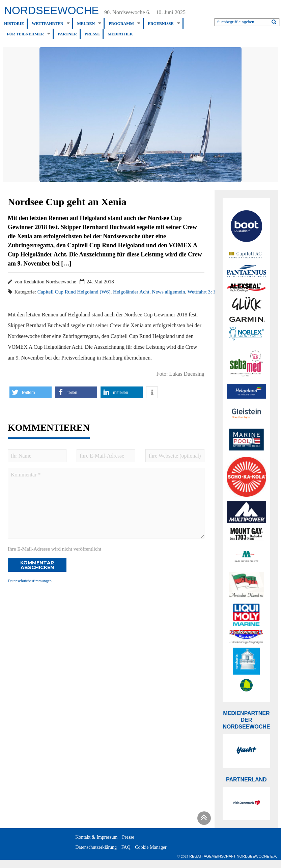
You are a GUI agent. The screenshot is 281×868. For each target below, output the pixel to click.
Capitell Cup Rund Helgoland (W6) (74, 292)
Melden (86, 24)
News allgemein (168, 292)
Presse (92, 34)
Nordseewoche (51, 10)
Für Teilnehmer (25, 34)
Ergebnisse (161, 24)
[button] (31, 392)
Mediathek (120, 34)
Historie (14, 24)
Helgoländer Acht (131, 292)
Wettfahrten (47, 24)
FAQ (126, 847)
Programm (121, 24)
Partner (67, 34)
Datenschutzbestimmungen (30, 581)
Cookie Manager (151, 847)
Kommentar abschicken (37, 565)
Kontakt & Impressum (96, 837)
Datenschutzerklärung (96, 847)
